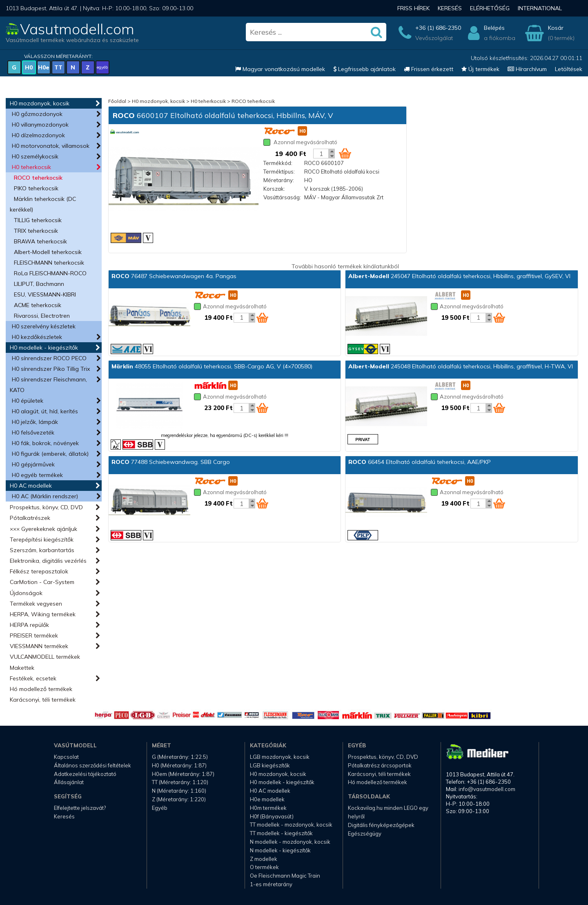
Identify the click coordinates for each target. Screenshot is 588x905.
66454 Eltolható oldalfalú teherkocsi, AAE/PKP (420, 462)
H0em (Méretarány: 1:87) (183, 774)
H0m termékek (268, 808)
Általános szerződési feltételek (92, 765)
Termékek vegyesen (36, 604)
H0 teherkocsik (31, 167)
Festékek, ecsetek (33, 678)
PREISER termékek (34, 635)
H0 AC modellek (31, 486)
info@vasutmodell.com (487, 789)
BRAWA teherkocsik (40, 241)
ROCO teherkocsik (38, 178)
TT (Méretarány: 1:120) (180, 782)
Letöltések (569, 69)
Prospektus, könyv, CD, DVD (46, 507)
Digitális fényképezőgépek (381, 825)
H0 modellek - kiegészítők (44, 348)
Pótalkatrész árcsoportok (380, 765)
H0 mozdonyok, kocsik (40, 103)
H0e (44, 67)
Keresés (450, 8)
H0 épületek (28, 401)
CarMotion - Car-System (42, 582)
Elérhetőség (490, 8)
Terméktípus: (279, 172)
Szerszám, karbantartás (42, 550)
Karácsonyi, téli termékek (43, 700)
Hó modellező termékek (41, 689)
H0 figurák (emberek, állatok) (50, 454)
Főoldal (117, 101)
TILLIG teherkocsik (38, 220)
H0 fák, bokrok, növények (45, 443)
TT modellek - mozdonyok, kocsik (291, 825)
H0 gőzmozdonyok (37, 114)
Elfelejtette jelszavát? (80, 808)
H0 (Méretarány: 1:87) (179, 765)
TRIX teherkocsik (36, 231)
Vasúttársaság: (282, 197)
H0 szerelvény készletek (44, 326)
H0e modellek (267, 799)
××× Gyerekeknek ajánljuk (43, 529)
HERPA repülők (29, 625)
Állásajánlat (69, 782)
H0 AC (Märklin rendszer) (45, 496)
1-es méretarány (271, 884)
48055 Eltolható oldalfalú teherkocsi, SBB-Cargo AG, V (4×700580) (212, 366)
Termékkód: (278, 163)
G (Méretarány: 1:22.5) (180, 757)
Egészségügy (365, 834)
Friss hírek (413, 8)
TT (58, 67)
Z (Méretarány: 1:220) (179, 799)
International (540, 8)
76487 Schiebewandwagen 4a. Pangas (174, 276)
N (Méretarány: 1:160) (179, 791)
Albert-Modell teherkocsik (48, 252)
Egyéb (160, 808)
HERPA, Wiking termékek (43, 614)
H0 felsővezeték (33, 432)
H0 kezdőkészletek (37, 337)
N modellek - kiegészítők (280, 850)
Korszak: (274, 189)
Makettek (22, 668)
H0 (29, 67)
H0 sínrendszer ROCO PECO (49, 358)
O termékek (264, 867)
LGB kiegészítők (270, 765)
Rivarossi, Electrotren (42, 316)
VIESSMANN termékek (39, 646)
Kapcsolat (66, 757)
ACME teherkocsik (38, 305)
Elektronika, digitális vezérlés (48, 561)
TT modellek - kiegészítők (281, 833)
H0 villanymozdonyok (40, 125)
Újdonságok (26, 593)
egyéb (102, 67)
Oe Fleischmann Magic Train (285, 876)
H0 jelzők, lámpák (35, 422)
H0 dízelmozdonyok (38, 135)
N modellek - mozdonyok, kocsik (290, 842)
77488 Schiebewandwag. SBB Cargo (171, 462)
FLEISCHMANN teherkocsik (49, 263)
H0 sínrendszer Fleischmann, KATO (48, 385)
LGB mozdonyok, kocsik (280, 757)
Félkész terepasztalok (39, 571)
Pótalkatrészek (30, 518)
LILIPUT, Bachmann (39, 284)
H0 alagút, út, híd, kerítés (45, 411)
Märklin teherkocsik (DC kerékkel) (43, 204)
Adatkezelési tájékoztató (85, 774)
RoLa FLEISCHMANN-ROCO (50, 273)
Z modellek (264, 859)
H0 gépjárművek (33, 464)
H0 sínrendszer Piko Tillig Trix (51, 369)
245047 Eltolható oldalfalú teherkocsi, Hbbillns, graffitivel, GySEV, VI (459, 276)
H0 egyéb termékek (37, 475)
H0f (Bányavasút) (272, 816)
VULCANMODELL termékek (45, 657)
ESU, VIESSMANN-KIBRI (45, 294)
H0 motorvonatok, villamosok (51, 146)
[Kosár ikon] (345, 153)
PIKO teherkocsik (36, 188)
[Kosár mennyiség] (321, 154)
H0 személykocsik (35, 156)
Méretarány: (279, 180)
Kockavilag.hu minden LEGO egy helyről (388, 812)
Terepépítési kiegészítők (42, 539)
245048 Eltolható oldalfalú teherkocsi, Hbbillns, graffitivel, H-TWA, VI (461, 366)
